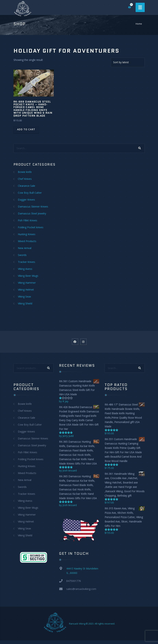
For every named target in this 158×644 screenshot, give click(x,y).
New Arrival (25, 248)
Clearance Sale (27, 186)
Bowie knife (25, 172)
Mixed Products (27, 241)
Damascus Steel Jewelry (32, 213)
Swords (22, 255)
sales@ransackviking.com (81, 589)
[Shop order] (128, 62)
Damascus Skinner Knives (33, 206)
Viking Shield (25, 303)
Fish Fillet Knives (28, 220)
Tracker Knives (27, 262)
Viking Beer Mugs (28, 276)
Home (139, 24)
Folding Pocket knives (31, 227)
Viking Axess (25, 269)
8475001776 (74, 581)
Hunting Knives (27, 234)
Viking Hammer (27, 283)
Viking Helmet (26, 290)
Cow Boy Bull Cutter (30, 193)
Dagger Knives (26, 200)
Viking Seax (24, 296)
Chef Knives (25, 179)
